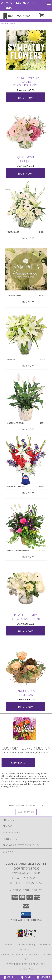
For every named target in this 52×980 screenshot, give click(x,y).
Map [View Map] (26, 977)
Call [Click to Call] (9, 977)
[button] (44, 16)
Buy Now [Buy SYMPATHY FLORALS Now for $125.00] (28, 302)
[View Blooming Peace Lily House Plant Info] (26, 397)
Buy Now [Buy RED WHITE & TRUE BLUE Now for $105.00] (28, 493)
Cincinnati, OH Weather (13, 954)
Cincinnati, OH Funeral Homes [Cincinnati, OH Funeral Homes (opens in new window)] (17, 945)
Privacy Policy (14, 964)
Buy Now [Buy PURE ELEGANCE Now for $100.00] (28, 238)
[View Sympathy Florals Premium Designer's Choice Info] (26, 269)
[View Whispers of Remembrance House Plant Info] (26, 524)
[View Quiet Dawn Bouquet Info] (26, 129)
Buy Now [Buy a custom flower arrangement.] (18, 763)
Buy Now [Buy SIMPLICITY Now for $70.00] (28, 366)
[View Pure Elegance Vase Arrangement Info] (26, 205)
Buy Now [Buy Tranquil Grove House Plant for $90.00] (26, 707)
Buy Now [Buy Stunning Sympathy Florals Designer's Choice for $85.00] (26, 98)
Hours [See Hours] (43, 977)
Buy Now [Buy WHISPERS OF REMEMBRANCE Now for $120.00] (28, 557)
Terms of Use (26, 969)
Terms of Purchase (34, 964)
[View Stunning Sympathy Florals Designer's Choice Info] (26, 50)
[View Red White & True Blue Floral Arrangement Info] (26, 460)
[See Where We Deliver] (26, 812)
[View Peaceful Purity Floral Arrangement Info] (26, 587)
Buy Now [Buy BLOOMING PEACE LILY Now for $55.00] (28, 429)
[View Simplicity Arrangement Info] (26, 333)
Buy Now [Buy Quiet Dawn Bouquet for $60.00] (26, 174)
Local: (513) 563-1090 (26, 878)
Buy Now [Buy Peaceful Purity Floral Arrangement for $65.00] (26, 631)
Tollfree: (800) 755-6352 (26, 883)
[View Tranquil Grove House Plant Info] (26, 663)
